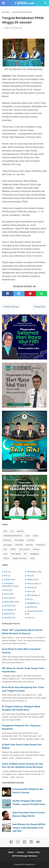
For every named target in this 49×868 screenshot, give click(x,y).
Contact (20, 852)
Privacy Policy (34, 852)
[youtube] (38, 843)
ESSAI (36, 536)
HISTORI (31, 540)
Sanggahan (34, 554)
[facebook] (8, 294)
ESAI (28, 536)
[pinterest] (30, 294)
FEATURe (7, 540)
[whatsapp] (41, 294)
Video (32, 558)
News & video (24, 549)
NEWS (13, 549)
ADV (5, 531)
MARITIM (19, 545)
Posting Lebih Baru (11, 307)
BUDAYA (21, 531)
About (11, 852)
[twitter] (19, 294)
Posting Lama (39, 307)
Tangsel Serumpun (20, 558)
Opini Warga (16, 554)
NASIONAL (41, 545)
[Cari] (45, 4)
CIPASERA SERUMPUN (13, 536)
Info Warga (8, 545)
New (5, 549)
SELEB (6, 558)
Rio (25, 554)
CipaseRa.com (30, 864)
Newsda (36, 549)
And (12, 531)
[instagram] (18, 843)
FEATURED (19, 540)
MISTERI (29, 545)
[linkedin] (31, 843)
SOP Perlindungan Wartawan (24, 856)
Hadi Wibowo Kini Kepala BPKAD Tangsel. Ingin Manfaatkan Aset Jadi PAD (29, 828)
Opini (5, 554)
